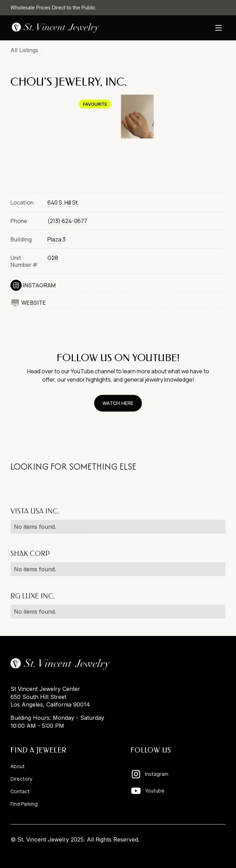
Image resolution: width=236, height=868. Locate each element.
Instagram (39, 285)
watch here (118, 403)
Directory (21, 779)
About (18, 766)
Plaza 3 (56, 239)
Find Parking (24, 804)
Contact (20, 791)
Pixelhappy (211, 853)
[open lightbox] (63, 140)
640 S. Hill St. (63, 202)
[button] (219, 28)
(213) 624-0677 (67, 221)
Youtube (155, 791)
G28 (53, 258)
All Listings (24, 50)
